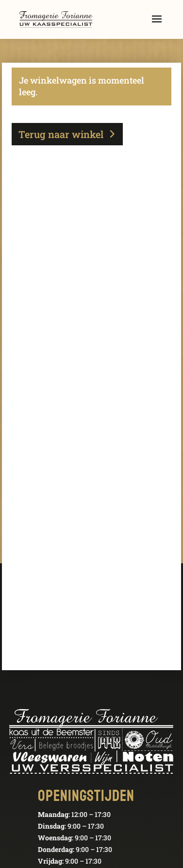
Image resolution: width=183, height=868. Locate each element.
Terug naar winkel (61, 134)
